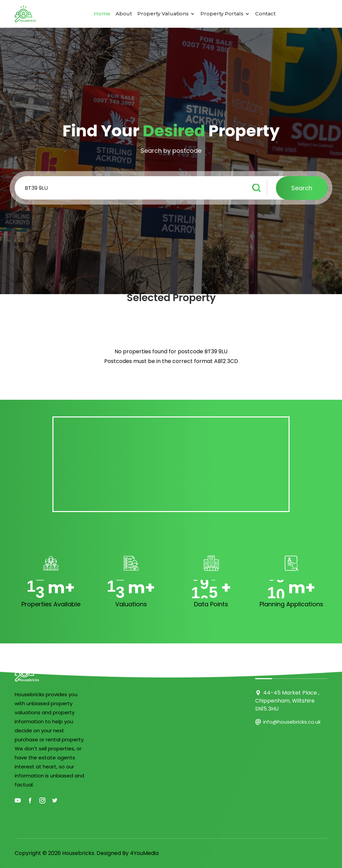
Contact (265, 14)
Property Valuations (166, 14)
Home (102, 14)
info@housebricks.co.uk (292, 722)
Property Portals (225, 14)
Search (302, 188)
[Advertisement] (171, 464)
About (124, 14)
